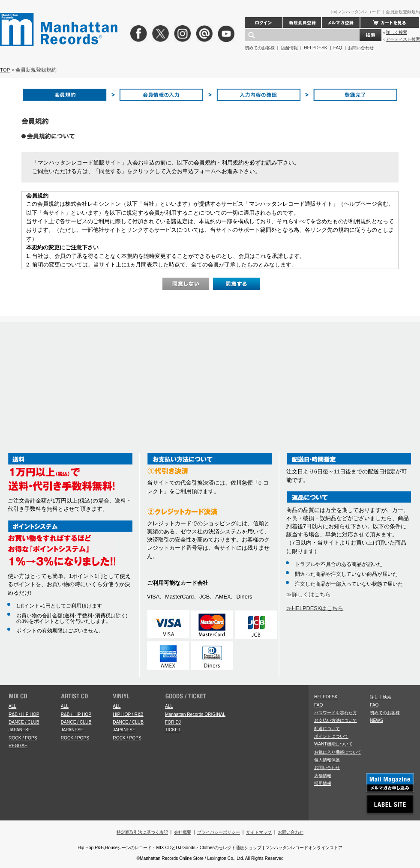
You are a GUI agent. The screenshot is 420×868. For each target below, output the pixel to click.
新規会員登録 (302, 22)
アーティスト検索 (403, 39)
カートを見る (390, 22)
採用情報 (323, 783)
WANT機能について (333, 744)
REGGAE (18, 746)
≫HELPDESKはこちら (315, 608)
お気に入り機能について (338, 752)
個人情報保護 (327, 760)
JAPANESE (20, 730)
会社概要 (183, 832)
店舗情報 (289, 48)
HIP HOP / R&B (128, 714)
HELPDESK (316, 48)
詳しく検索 (396, 32)
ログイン (264, 22)
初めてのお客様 (260, 48)
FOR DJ (173, 722)
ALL (12, 706)
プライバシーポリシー (219, 832)
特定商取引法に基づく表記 (142, 832)
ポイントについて (331, 736)
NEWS (376, 720)
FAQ (338, 48)
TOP (5, 70)
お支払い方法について (336, 720)
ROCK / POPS (23, 738)
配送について (327, 729)
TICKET (173, 730)
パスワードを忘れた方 (336, 713)
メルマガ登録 (341, 22)
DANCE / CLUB (24, 722)
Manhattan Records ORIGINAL (195, 714)
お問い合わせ (361, 48)
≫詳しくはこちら (309, 594)
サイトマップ (259, 832)
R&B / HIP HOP (24, 714)
